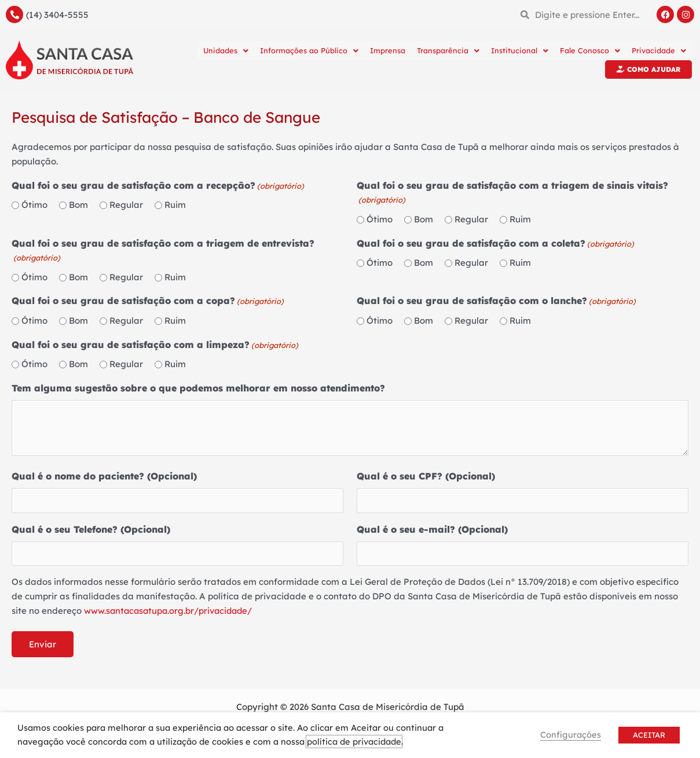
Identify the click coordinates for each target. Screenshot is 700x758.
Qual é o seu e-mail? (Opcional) (432, 529)
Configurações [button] (571, 735)
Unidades (226, 50)
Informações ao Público (309, 50)
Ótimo (34, 205)
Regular (126, 205)
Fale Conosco (590, 50)
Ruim (175, 205)
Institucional (520, 50)
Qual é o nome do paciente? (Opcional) (104, 476)
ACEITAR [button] (649, 735)
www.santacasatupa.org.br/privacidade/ (171, 611)
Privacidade (659, 50)
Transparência (448, 50)
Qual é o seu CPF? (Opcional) (426, 476)
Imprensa (388, 50)
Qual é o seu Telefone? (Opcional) (91, 529)
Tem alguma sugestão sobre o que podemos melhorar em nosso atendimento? (198, 388)
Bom (78, 205)
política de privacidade (354, 741)
